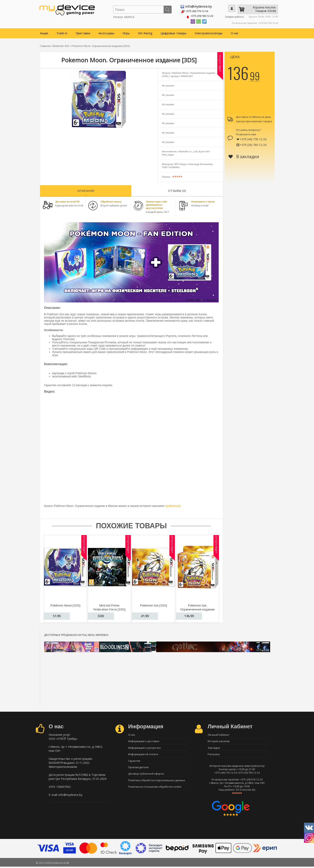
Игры (126, 32)
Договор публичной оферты (146, 776)
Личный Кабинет (219, 734)
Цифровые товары (173, 32)
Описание (86, 190)
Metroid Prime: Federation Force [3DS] (109, 606)
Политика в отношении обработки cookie (155, 790)
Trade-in (62, 32)
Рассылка (214, 755)
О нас (235, 32)
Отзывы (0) (177, 190)
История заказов (219, 741)
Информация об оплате (143, 755)
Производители (138, 769)
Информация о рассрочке (144, 748)
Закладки (214, 748)
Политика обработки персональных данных (157, 783)
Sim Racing (145, 32)
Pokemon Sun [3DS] (153, 604)
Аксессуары (106, 32)
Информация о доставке (144, 741)
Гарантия (134, 762)
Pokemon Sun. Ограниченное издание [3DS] (197, 608)
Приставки (83, 32)
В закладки (244, 156)
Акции (44, 32)
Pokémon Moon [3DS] (65, 604)
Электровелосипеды (209, 32)
